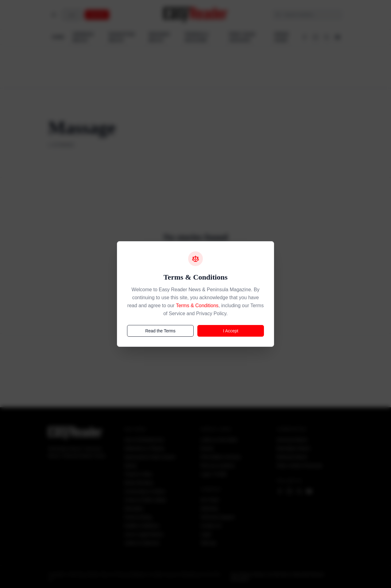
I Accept (231, 331)
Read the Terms (160, 331)
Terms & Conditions (197, 306)
